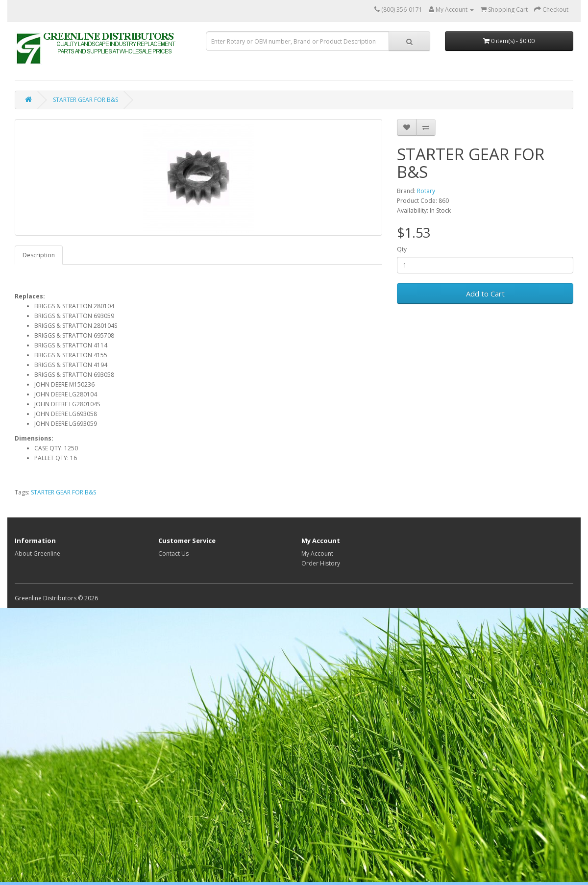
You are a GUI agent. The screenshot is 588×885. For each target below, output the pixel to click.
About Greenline (37, 553)
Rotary (426, 191)
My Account (317, 553)
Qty (402, 249)
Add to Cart (485, 294)
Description (39, 255)
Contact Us (173, 553)
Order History (321, 563)
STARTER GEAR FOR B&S (86, 100)
